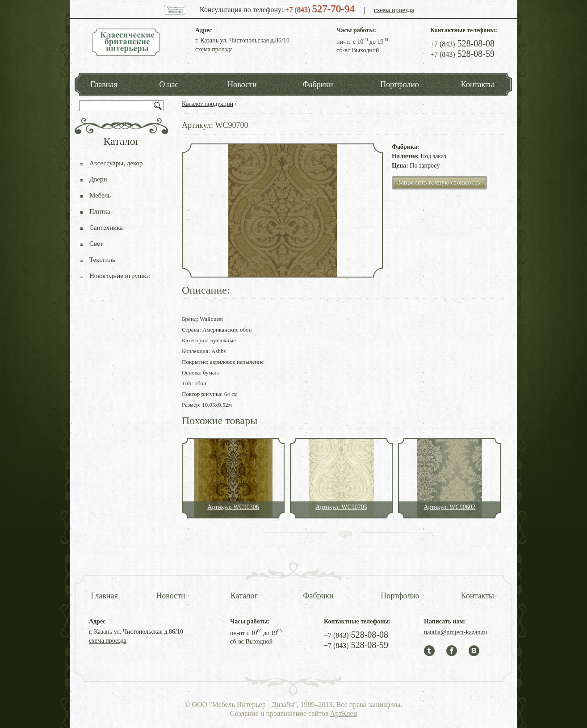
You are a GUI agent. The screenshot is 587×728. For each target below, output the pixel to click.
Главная (104, 84)
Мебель (100, 195)
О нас (169, 84)
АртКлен (344, 713)
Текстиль (102, 260)
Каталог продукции (208, 104)
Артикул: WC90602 (449, 507)
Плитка (100, 211)
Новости (242, 84)
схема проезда (394, 10)
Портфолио (400, 84)
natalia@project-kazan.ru (456, 632)
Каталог (244, 596)
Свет (96, 244)
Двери (98, 179)
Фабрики (318, 84)
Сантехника (106, 227)
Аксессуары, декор (116, 163)
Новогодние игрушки (120, 276)
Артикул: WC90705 (341, 507)
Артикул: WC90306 (233, 507)
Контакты (478, 84)
